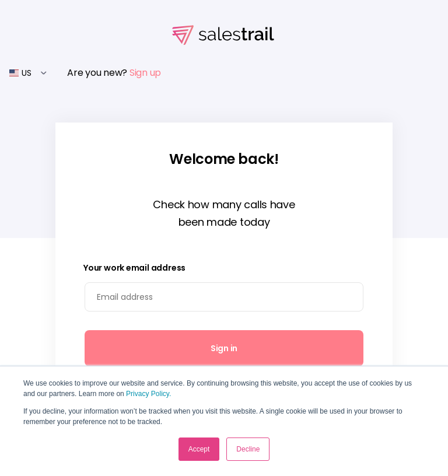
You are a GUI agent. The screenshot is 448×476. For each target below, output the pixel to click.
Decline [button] (248, 449)
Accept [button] (199, 449)
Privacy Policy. (148, 394)
